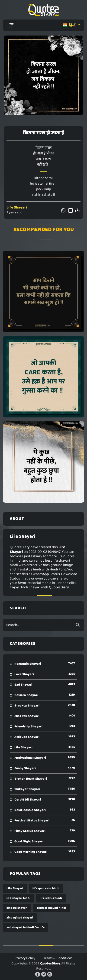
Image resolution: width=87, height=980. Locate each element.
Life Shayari (17, 207)
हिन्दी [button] (70, 25)
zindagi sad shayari (20, 918)
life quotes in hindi (46, 888)
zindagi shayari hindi (52, 908)
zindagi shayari (17, 908)
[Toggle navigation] (11, 25)
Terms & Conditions (58, 958)
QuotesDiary (50, 964)
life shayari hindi (18, 898)
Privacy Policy (25, 958)
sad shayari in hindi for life (26, 927)
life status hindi (51, 898)
